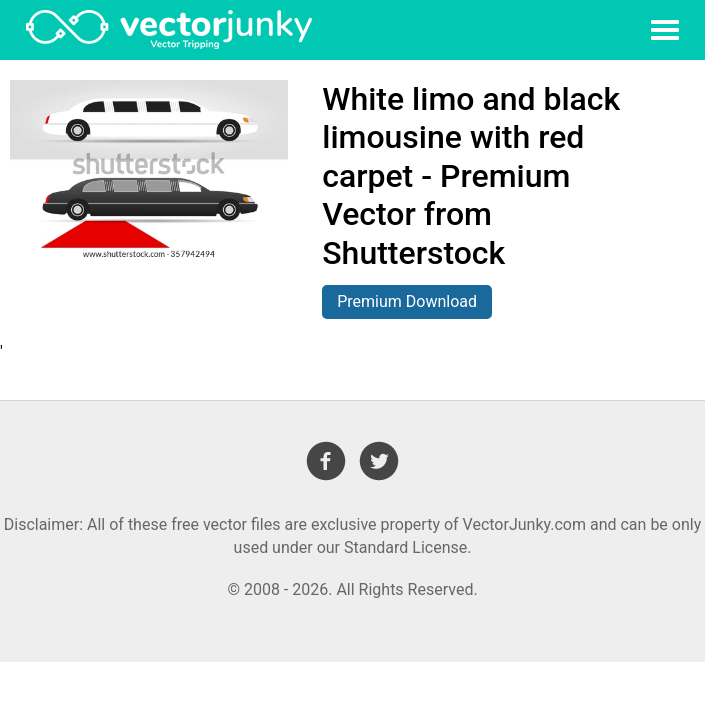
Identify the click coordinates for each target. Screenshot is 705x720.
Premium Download (407, 301)
